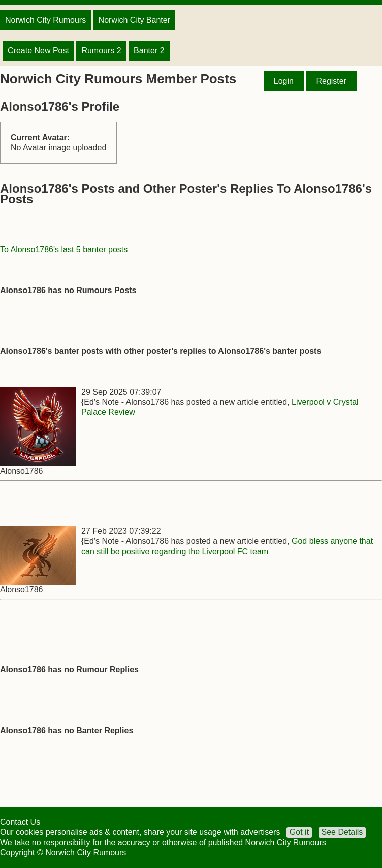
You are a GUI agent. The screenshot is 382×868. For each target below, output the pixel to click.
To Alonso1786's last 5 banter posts (64, 250)
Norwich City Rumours (45, 20)
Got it (299, 832)
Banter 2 (149, 51)
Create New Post (38, 51)
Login (284, 81)
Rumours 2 (101, 51)
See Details (342, 832)
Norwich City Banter (134, 20)
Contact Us (20, 822)
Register (331, 81)
